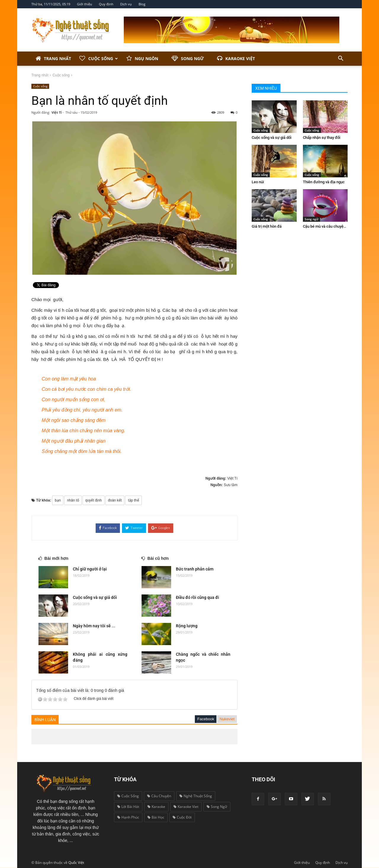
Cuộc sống (99, 59)
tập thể (133, 500)
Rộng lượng (187, 626)
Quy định (106, 4)
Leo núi (258, 182)
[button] (341, 59)
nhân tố (73, 500)
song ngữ (217, 807)
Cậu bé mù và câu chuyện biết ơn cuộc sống (340, 226)
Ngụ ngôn (142, 59)
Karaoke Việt (236, 59)
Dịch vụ (126, 4)
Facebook (108, 528)
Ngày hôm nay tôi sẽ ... (94, 626)
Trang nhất (53, 59)
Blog (142, 4)
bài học (156, 817)
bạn (58, 500)
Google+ (161, 528)
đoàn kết (115, 500)
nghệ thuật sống (196, 796)
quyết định (94, 500)
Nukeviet (227, 719)
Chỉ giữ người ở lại (90, 569)
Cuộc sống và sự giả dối (95, 597)
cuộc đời (182, 817)
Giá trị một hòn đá (267, 226)
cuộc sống (128, 796)
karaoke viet (186, 807)
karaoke (156, 807)
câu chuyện (159, 796)
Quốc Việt (76, 863)
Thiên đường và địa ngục (324, 182)
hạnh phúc (128, 817)
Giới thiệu (85, 4)
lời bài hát (128, 807)
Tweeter (134, 528)
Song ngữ (188, 59)
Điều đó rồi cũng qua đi (197, 597)
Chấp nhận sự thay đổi (322, 138)
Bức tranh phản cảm (195, 569)
